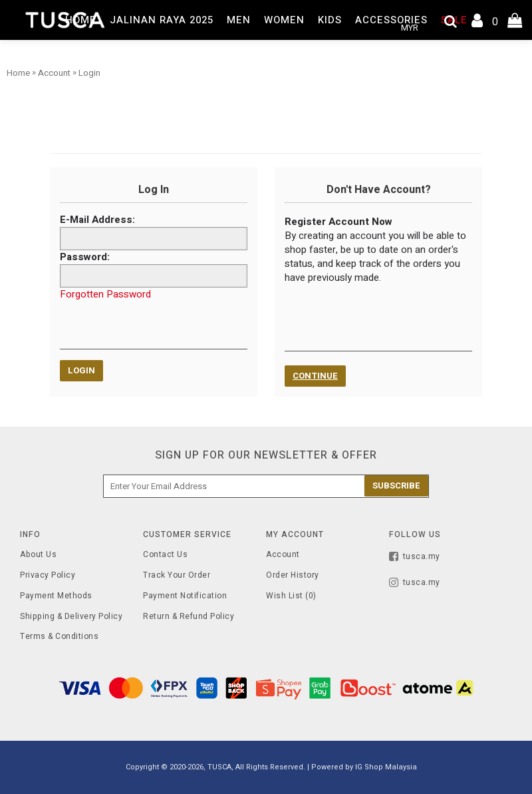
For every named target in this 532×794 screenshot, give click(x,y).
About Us (38, 555)
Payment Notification (185, 596)
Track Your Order (177, 575)
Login (81, 370)
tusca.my (415, 557)
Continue (315, 376)
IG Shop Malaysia (386, 767)
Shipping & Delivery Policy (71, 617)
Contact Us (165, 555)
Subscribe (396, 486)
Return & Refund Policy (189, 617)
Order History (293, 575)
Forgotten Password (105, 295)
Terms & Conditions (59, 637)
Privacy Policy (48, 575)
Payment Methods (56, 596)
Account (283, 555)
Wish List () (291, 596)
